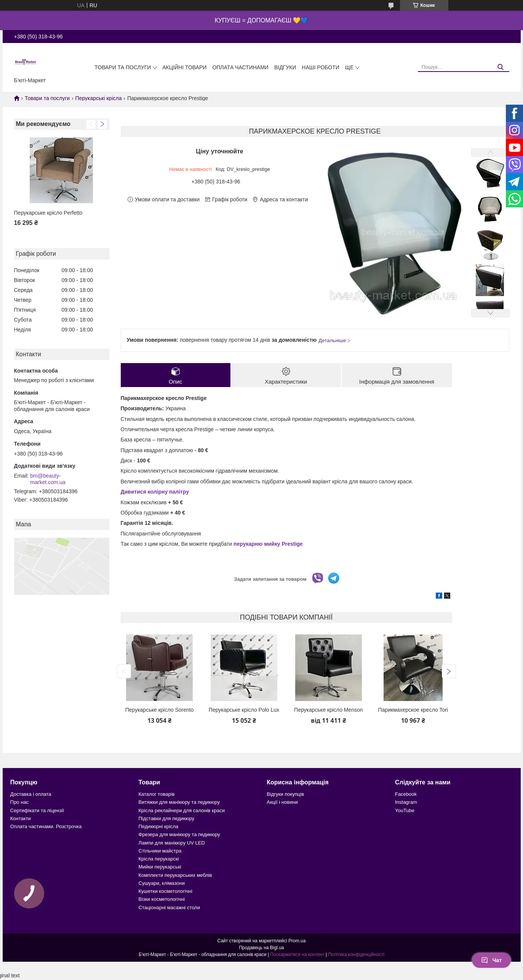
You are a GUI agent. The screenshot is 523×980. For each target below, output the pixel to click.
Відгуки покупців (285, 794)
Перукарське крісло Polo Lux (244, 710)
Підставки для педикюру (167, 818)
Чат (491, 960)
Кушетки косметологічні (166, 891)
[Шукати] (501, 67)
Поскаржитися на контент (297, 955)
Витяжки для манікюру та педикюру (179, 802)
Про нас (19, 802)
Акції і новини (282, 802)
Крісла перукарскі (159, 859)
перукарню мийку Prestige (268, 544)
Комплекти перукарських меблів (175, 875)
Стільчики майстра (160, 851)
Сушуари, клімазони (162, 883)
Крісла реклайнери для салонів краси (182, 810)
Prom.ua (297, 941)
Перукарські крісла (99, 98)
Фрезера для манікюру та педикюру (179, 834)
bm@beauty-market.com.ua (48, 479)
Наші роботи (321, 67)
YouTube (405, 810)
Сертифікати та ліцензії (37, 810)
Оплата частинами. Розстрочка (46, 826)
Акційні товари (184, 67)
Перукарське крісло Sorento (160, 710)
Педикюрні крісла (159, 826)
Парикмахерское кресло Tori (413, 710)
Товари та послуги (123, 67)
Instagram (406, 802)
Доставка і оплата (31, 794)
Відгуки (285, 67)
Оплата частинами (240, 67)
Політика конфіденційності (356, 955)
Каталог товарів (157, 794)
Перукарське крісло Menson (329, 710)
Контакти (21, 818)
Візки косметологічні (162, 899)
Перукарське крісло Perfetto (48, 213)
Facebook (406, 794)
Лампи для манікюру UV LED (172, 843)
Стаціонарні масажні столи (170, 907)
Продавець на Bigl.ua (261, 948)
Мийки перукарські (160, 867)
